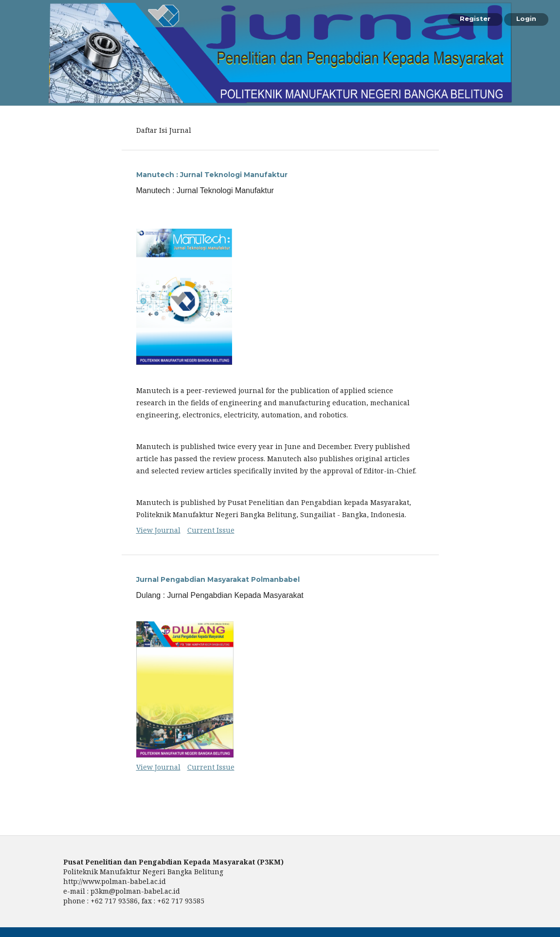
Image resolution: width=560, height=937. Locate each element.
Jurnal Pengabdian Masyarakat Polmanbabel (218, 579)
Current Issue (211, 530)
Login (526, 18)
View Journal (158, 530)
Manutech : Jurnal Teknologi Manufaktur (212, 175)
